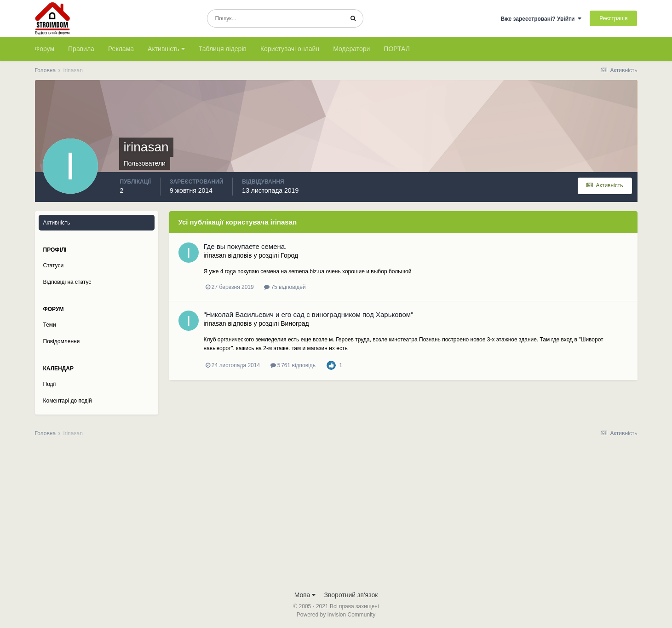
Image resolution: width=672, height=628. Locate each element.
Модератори (351, 49)
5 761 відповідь (293, 365)
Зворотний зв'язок (351, 595)
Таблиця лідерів (223, 49)
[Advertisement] (336, 517)
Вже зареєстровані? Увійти (541, 19)
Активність (166, 49)
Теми (50, 325)
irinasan (215, 255)
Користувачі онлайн (290, 49)
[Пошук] (275, 18)
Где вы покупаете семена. (245, 246)
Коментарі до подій (68, 401)
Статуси (54, 265)
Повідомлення (62, 341)
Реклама (121, 49)
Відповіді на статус (67, 282)
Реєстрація (613, 18)
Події (50, 384)
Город (289, 255)
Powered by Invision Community (336, 615)
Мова (305, 595)
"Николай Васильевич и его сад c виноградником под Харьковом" (309, 314)
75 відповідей (285, 287)
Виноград (295, 323)
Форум (45, 49)
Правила (81, 49)
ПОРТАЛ (397, 49)
